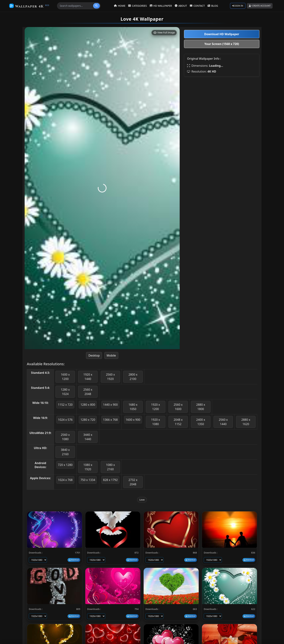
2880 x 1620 (246, 422)
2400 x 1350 (201, 422)
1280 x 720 (88, 420)
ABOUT (181, 6)
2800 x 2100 (133, 377)
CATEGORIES (139, 6)
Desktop (94, 355)
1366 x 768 (110, 420)
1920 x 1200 (155, 407)
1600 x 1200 (65, 377)
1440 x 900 (110, 405)
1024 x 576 (65, 420)
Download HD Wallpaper (222, 34)
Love (142, 500)
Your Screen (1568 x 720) (222, 44)
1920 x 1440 (88, 377)
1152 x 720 (65, 405)
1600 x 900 (133, 420)
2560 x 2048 (88, 392)
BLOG (212, 6)
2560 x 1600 (178, 407)
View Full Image (164, 33)
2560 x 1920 (110, 377)
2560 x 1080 (65, 437)
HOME (121, 6)
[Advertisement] (222, 105)
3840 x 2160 (65, 452)
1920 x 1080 (155, 422)
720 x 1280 (65, 465)
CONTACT (197, 6)
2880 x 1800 (201, 407)
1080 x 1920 (88, 467)
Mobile (111, 355)
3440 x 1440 (88, 437)
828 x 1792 (110, 480)
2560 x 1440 (223, 422)
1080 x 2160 (110, 467)
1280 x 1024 (65, 392)
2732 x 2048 (133, 482)
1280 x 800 (88, 405)
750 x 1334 (88, 480)
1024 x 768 (65, 480)
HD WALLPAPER (161, 6)
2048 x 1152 (178, 422)
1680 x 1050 (133, 407)
